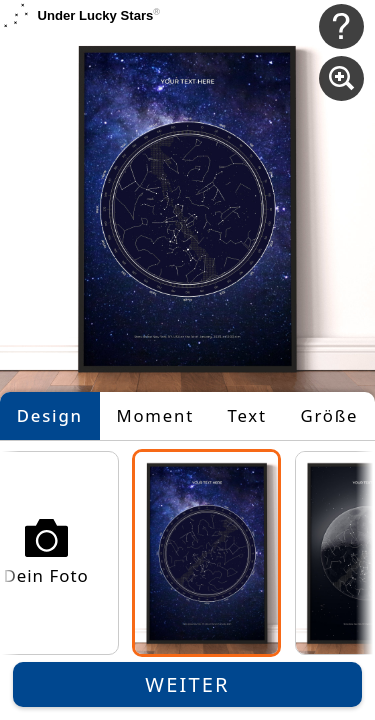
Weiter (187, 684)
